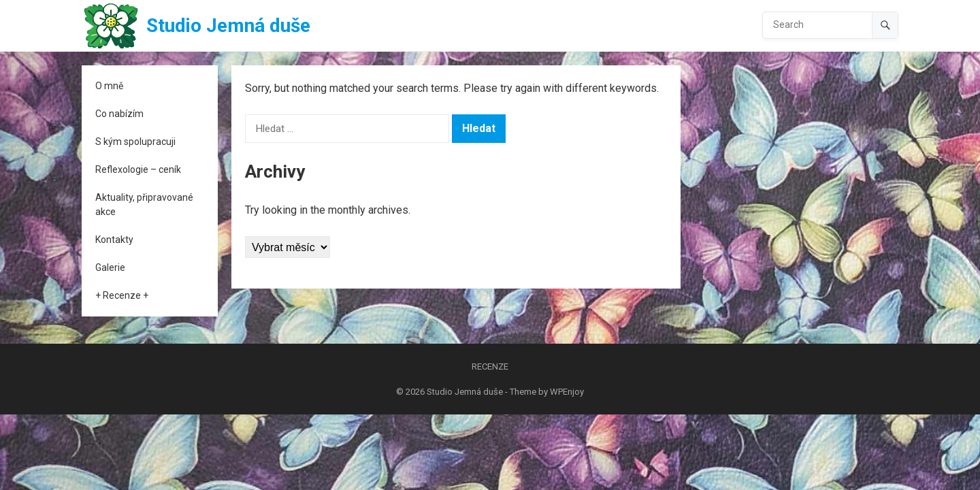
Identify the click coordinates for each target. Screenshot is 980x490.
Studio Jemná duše (228, 26)
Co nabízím (119, 114)
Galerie (110, 267)
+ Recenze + (122, 295)
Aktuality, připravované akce (144, 205)
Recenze (490, 366)
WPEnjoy (567, 392)
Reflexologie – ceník (138, 169)
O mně (109, 86)
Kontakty (114, 240)
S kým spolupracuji (135, 142)
